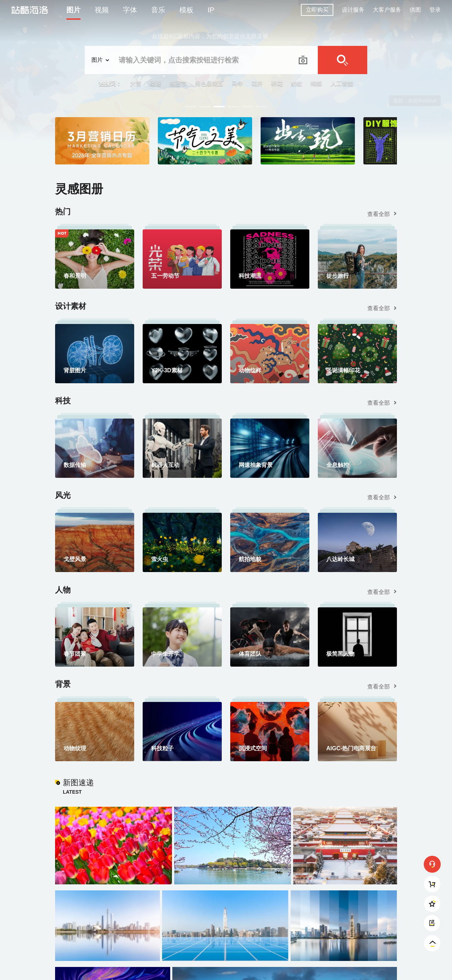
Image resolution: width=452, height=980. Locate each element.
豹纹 (297, 83)
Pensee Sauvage (418, 101)
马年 (237, 83)
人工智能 (342, 83)
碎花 (277, 83)
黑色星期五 (209, 83)
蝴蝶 (316, 83)
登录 (435, 10)
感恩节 (178, 83)
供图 (415, 10)
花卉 (257, 83)
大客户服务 (387, 10)
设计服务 (353, 10)
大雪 (136, 83)
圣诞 (155, 83)
